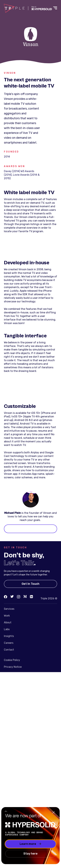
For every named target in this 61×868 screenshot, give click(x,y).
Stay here (30, 854)
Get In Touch (30, 584)
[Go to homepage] (28, 8)
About (8, 622)
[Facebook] (6, 597)
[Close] (54, 813)
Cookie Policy (12, 660)
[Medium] (25, 597)
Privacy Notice (13, 667)
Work (7, 616)
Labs (7, 629)
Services (9, 609)
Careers (9, 643)
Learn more (30, 844)
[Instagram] (19, 597)
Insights (9, 636)
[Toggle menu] (55, 8)
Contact (9, 650)
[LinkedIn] (32, 597)
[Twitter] (12, 597)
